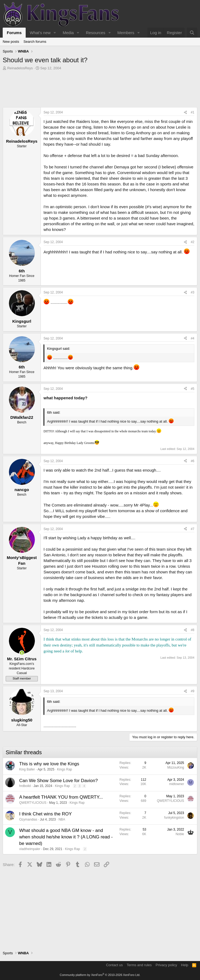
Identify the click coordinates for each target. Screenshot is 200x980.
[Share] (185, 112)
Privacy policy (166, 965)
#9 (193, 691)
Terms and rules (139, 965)
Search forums (35, 42)
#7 (193, 529)
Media (68, 33)
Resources (96, 33)
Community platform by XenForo (100, 975)
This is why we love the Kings (49, 764)
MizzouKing (176, 767)
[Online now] (22, 653)
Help (185, 965)
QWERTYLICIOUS (33, 803)
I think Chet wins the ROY (46, 814)
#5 (193, 389)
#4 (193, 338)
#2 (193, 242)
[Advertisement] (100, 90)
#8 (193, 630)
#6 (193, 461)
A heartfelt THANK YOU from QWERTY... (61, 797)
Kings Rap (64, 769)
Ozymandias (28, 819)
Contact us (114, 965)
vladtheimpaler (30, 849)
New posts (11, 42)
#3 (193, 292)
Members (126, 33)
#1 (193, 112)
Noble (180, 834)
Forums (14, 33)
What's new (40, 33)
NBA (62, 819)
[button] (55, 33)
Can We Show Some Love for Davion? (59, 781)
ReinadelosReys (20, 68)
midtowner (177, 784)
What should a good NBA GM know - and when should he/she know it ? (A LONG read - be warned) (66, 837)
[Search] (192, 33)
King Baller (27, 769)
